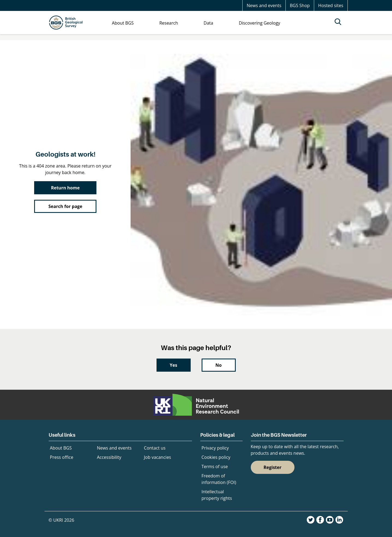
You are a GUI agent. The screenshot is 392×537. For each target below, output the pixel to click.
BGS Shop (300, 5)
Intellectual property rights (217, 495)
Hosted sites (331, 5)
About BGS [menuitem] (123, 23)
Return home (65, 188)
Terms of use (215, 466)
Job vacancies (157, 457)
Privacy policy (215, 448)
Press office (62, 457)
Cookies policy (216, 457)
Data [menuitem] (208, 23)
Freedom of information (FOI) (219, 479)
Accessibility (109, 457)
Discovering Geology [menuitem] (259, 23)
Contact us (155, 448)
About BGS (61, 448)
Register (273, 467)
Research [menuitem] (169, 23)
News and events (264, 5)
